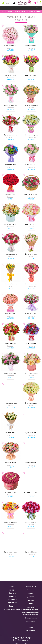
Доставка (31, 597)
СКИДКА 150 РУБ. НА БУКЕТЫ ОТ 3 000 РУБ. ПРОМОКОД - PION (21, 11)
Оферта (31, 604)
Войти (38, 8)
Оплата (31, 593)
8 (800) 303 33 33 (21, 638)
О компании (31, 590)
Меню (8, 3)
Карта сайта (31, 621)
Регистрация (31, 630)
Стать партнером (31, 618)
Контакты (31, 600)
